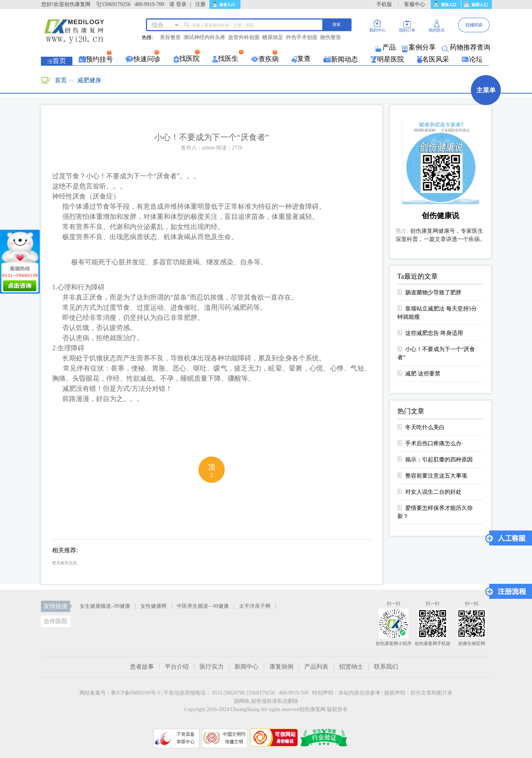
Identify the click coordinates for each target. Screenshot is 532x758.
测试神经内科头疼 (204, 38)
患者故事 (142, 667)
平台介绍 (177, 667)
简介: (402, 231)
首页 (61, 80)
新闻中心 (246, 667)
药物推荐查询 (467, 47)
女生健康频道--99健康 (105, 606)
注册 (200, 4)
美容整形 (170, 38)
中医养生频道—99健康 (203, 606)
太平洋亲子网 (255, 606)
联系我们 (386, 667)
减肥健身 (89, 80)
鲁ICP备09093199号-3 (135, 693)
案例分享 (419, 47)
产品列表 (316, 667)
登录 (181, 4)
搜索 (337, 24)
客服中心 (415, 4)
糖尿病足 (273, 38)
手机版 (384, 4)
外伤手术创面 (302, 38)
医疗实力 (212, 667)
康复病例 (281, 667)
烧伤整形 (331, 38)
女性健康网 (153, 606)
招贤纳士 (351, 667)
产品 (386, 47)
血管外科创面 (244, 38)
